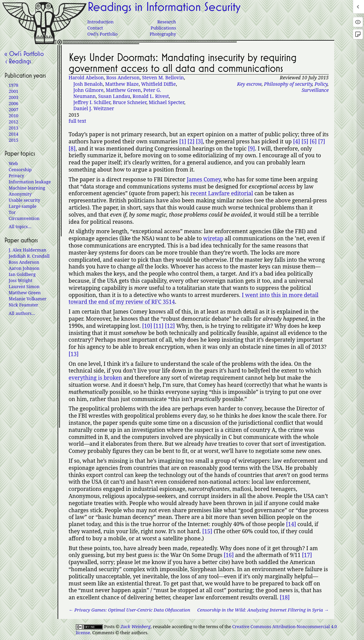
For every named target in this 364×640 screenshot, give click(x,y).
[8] (72, 148)
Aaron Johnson (24, 268)
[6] (313, 141)
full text (78, 121)
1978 (14, 85)
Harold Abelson (86, 77)
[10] (147, 326)
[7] (321, 141)
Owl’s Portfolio (102, 34)
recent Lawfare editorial (222, 193)
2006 (14, 103)
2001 (14, 91)
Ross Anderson (123, 77)
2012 (14, 122)
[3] (199, 141)
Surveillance (315, 90)
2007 (14, 109)
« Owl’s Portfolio (24, 54)
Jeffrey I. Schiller (92, 102)
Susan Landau (114, 96)
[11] (158, 326)
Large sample (23, 206)
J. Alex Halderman (28, 250)
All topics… (20, 226)
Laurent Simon (24, 286)
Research (167, 22)
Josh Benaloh (88, 84)
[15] (207, 531)
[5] (305, 141)
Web (13, 163)
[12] (170, 326)
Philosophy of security (288, 84)
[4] (297, 141)
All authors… (22, 313)
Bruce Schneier (130, 102)
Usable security (25, 200)
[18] (285, 597)
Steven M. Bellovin (163, 77)
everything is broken (95, 378)
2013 (14, 128)
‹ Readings (18, 61)
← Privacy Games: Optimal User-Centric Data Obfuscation (130, 610)
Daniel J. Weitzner (94, 108)
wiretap (213, 238)
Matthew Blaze (122, 84)
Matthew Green (124, 90)
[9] (251, 148)
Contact (95, 28)
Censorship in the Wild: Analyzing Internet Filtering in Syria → (263, 610)
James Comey (204, 179)
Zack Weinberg (136, 626)
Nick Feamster (24, 305)
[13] (74, 354)
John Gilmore (89, 90)
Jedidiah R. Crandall (29, 256)
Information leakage (30, 182)
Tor (12, 212)
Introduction (100, 22)
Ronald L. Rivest (151, 96)
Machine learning (27, 188)
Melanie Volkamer (28, 299)
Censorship (20, 169)
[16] (229, 555)
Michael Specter (166, 102)
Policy (321, 84)
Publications (163, 28)
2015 (14, 140)
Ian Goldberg (22, 274)
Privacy (17, 176)
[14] (291, 524)
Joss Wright (21, 280)
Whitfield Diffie (158, 84)
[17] (307, 555)
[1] (183, 141)
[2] (191, 141)
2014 (14, 134)
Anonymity (20, 194)
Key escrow (249, 84)
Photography (163, 34)
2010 (14, 116)
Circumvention (24, 218)
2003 (14, 97)
